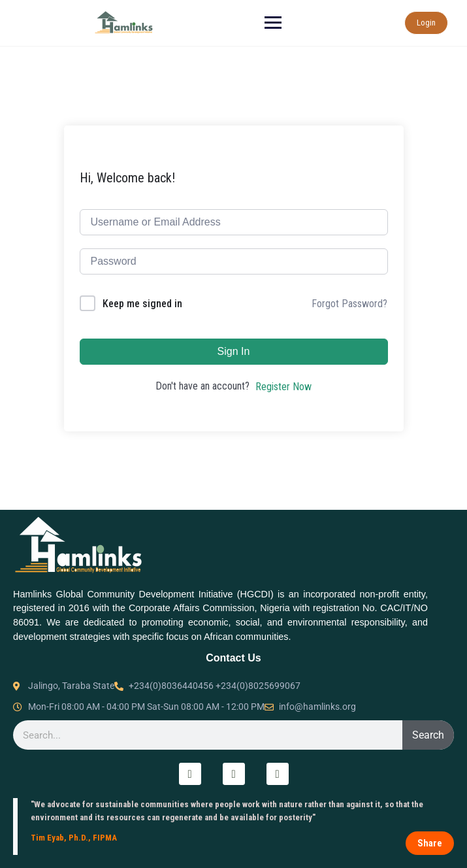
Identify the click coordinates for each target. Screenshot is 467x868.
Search (428, 735)
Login (426, 23)
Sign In (234, 351)
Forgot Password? (349, 304)
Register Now (283, 387)
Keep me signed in (142, 304)
